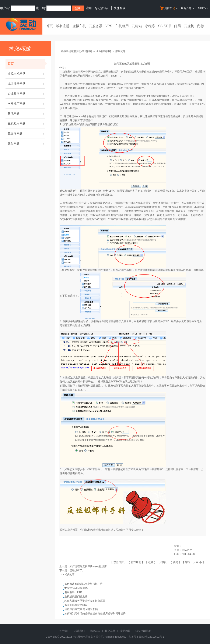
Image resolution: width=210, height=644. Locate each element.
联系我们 (80, 631)
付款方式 (95, 631)
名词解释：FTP (73, 592)
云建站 (137, 26)
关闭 (175, 562)
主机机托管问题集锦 (76, 597)
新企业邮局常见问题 (76, 605)
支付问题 (27, 143)
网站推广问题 (27, 103)
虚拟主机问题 (27, 74)
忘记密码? (102, 8)
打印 (163, 562)
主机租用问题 (27, 123)
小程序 (150, 26)
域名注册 (63, 26)
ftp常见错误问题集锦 (76, 588)
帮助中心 (203, 8)
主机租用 (122, 26)
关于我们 (64, 631)
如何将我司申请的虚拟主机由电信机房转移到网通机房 (95, 613)
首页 (49, 26)
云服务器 (96, 26)
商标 (200, 26)
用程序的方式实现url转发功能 (81, 609)
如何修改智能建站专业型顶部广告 (84, 584)
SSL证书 (165, 26)
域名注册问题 (27, 84)
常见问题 (125, 631)
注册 (89, 8)
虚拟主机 (79, 26)
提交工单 (110, 631)
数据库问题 (27, 133)
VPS (109, 26)
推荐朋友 (136, 562)
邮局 (178, 26)
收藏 (151, 562)
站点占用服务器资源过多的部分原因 (85, 601)
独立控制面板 (143, 631)
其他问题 (27, 113)
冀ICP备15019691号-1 (151, 637)
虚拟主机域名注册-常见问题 (77, 51)
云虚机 (189, 26)
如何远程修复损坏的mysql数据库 (88, 566)
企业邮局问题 (27, 93)
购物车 (169, 8)
